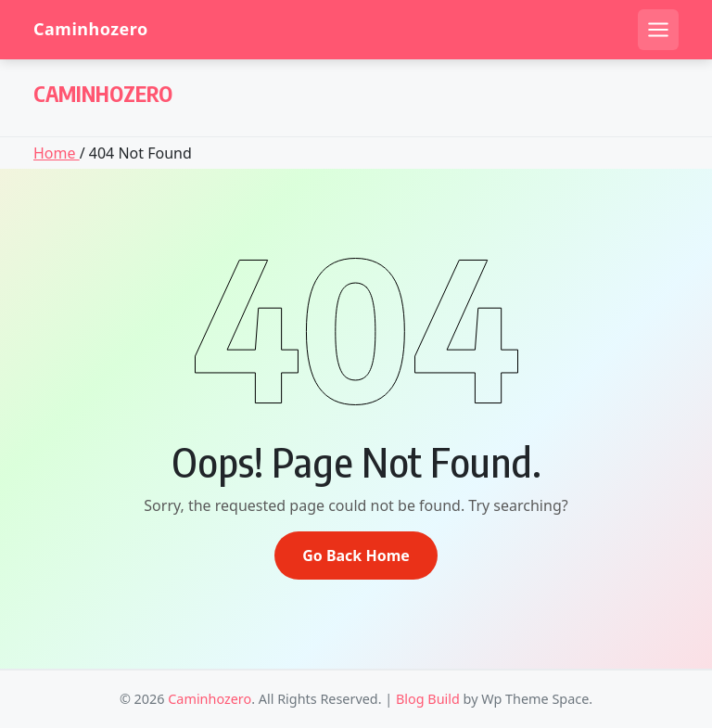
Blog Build (428, 699)
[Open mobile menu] (658, 30)
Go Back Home (356, 556)
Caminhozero (91, 29)
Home (57, 153)
